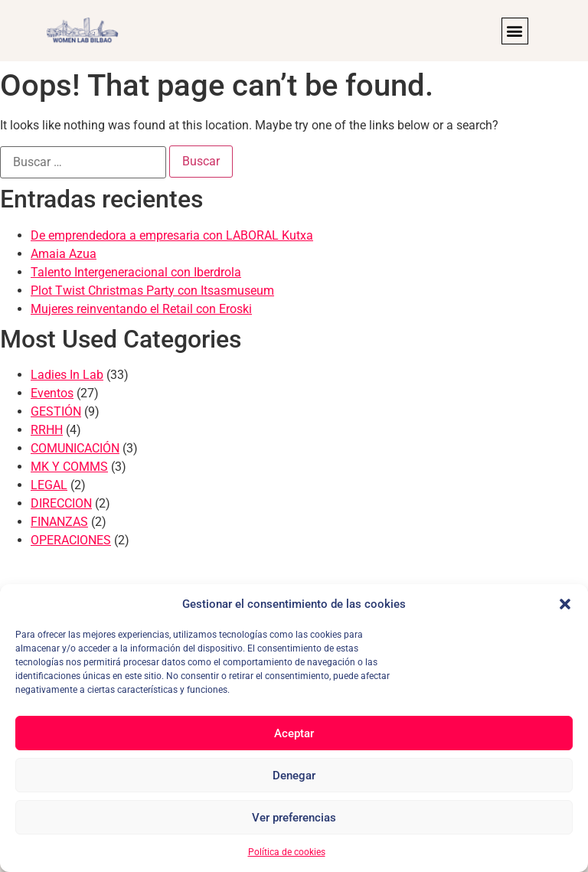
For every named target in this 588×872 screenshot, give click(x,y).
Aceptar (294, 733)
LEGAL (49, 485)
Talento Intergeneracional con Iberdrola (136, 272)
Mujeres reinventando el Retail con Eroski (141, 309)
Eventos (52, 393)
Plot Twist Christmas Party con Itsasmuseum (152, 291)
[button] (565, 604)
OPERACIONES (71, 540)
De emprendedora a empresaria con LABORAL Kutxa (172, 235)
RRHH (47, 430)
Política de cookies (287, 852)
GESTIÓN (56, 412)
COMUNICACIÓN (75, 448)
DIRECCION (61, 503)
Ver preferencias (294, 818)
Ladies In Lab (67, 375)
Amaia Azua (64, 254)
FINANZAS (59, 522)
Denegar (294, 776)
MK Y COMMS (69, 467)
